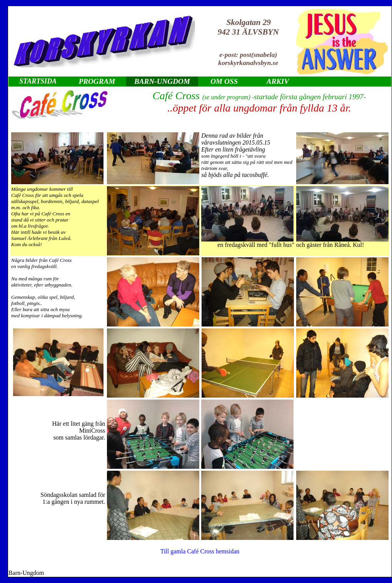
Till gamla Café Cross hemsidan (200, 551)
